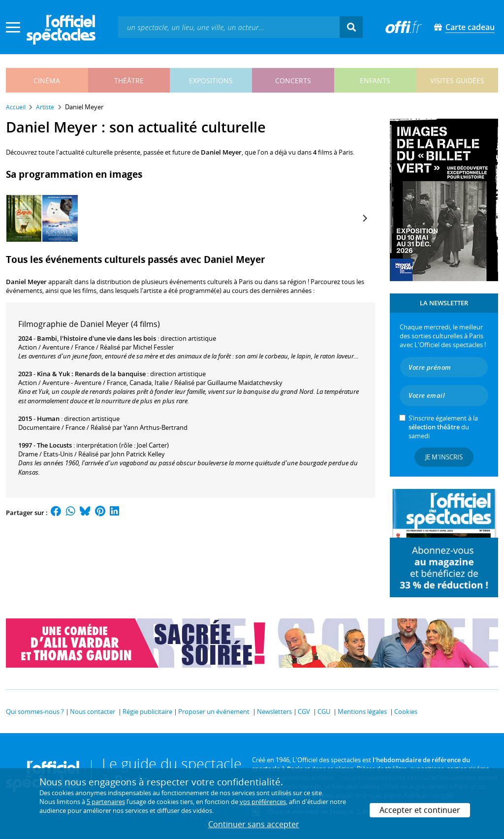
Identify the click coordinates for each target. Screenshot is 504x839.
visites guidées (457, 81)
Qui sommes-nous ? (35, 711)
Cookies (406, 711)
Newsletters (274, 711)
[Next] (364, 218)
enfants (375, 81)
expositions (211, 81)
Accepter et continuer (420, 810)
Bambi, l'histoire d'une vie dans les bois (96, 338)
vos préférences (263, 802)
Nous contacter (93, 711)
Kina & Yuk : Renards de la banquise (91, 374)
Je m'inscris (444, 457)
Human (48, 419)
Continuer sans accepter (254, 824)
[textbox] (229, 27)
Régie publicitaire (147, 711)
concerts (293, 81)
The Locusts (54, 445)
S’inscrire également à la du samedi (443, 427)
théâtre (129, 81)
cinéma (47, 81)
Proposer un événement (214, 711)
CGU (324, 711)
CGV (304, 711)
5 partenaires (106, 802)
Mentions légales (362, 711)
